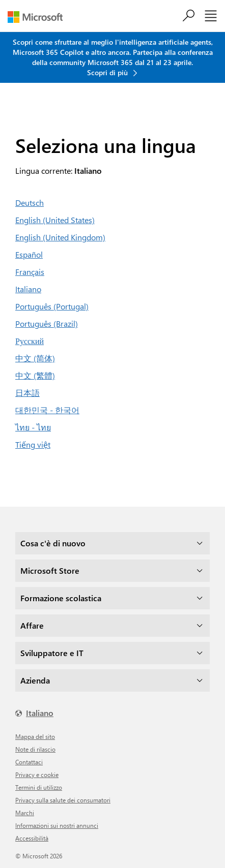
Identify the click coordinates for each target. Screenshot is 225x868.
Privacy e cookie (37, 774)
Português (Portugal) (52, 306)
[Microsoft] (39, 17)
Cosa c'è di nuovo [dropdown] (53, 543)
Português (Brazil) (47, 323)
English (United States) (55, 220)
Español (29, 254)
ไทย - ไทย (33, 427)
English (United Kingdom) (60, 237)
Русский (30, 341)
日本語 (27, 393)
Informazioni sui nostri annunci (57, 825)
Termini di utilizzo (39, 787)
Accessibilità (32, 838)
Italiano (28, 289)
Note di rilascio (35, 749)
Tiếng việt (33, 444)
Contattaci (29, 762)
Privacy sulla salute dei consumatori (63, 800)
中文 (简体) (35, 358)
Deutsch (30, 203)
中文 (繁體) (35, 375)
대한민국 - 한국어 (47, 410)
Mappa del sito (35, 736)
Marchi (25, 813)
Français (30, 272)
